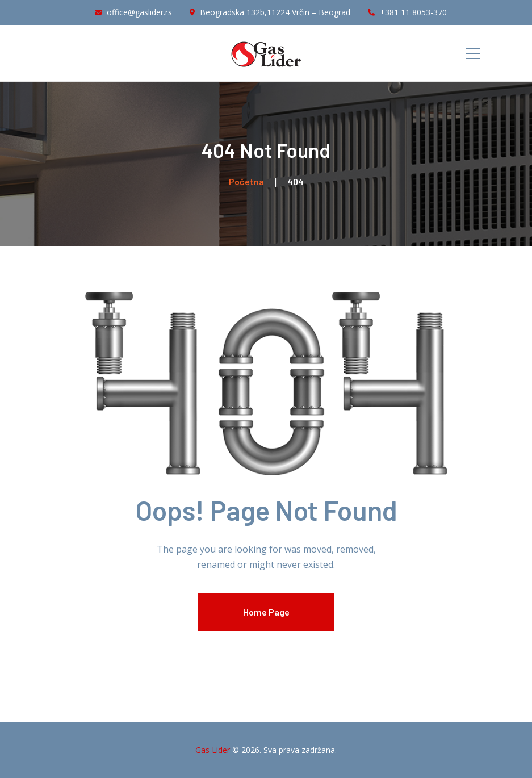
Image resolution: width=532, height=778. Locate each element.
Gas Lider (213, 750)
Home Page (266, 612)
